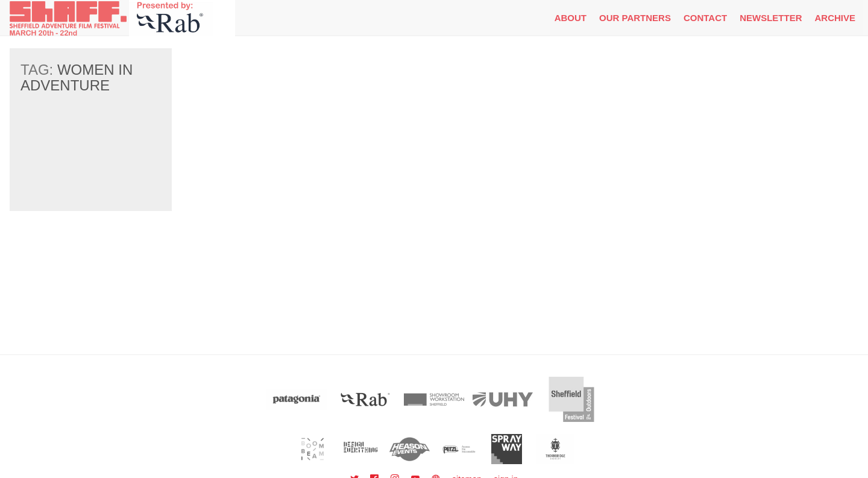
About (571, 18)
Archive (835, 18)
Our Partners (635, 18)
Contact (705, 18)
